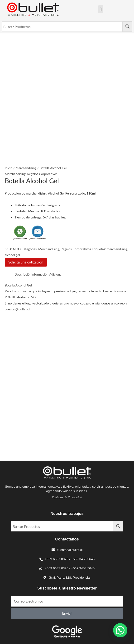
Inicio (9, 168)
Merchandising (26, 168)
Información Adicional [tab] (47, 274)
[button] (120, 630)
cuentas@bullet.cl (17, 309)
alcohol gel (12, 255)
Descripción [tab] (23, 274)
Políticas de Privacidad (67, 497)
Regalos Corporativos (42, 174)
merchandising (117, 249)
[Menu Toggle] (101, 9)
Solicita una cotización (26, 262)
